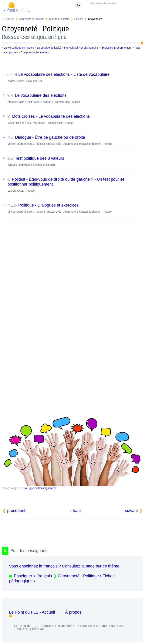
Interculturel (71, 48)
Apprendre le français (32, 19)
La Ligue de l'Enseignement (40, 488)
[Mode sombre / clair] (78, 5)
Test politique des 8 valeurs (75, 161)
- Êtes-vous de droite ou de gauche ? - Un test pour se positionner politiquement (75, 185)
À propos (73, 612)
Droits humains (90, 48)
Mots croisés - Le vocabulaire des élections (75, 119)
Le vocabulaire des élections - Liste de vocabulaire (75, 77)
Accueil (10, 19)
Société (79, 19)
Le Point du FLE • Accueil (32, 612)
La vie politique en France (19, 48)
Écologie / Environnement (116, 48)
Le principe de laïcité (49, 48)
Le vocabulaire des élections (75, 98)
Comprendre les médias (35, 52)
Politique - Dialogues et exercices (75, 208)
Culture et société (59, 19)
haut (77, 510)
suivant (131, 510)
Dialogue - (75, 140)
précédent (16, 510)
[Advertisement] (73, 263)
